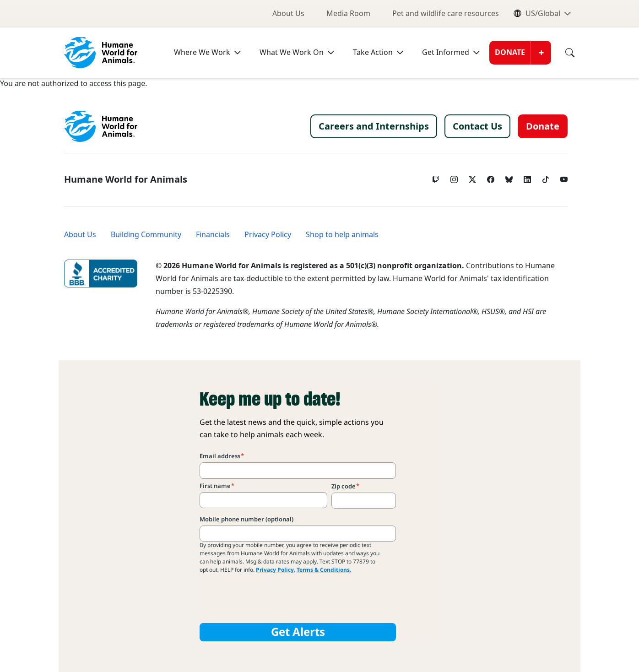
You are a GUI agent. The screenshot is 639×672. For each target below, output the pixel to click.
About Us (288, 14)
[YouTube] (564, 177)
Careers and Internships (374, 126)
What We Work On (292, 52)
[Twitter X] (472, 177)
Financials (213, 235)
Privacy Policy (268, 235)
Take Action (373, 52)
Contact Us (477, 126)
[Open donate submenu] (541, 53)
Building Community (146, 235)
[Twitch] (436, 177)
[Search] (563, 53)
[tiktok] (546, 177)
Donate (510, 52)
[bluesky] (509, 177)
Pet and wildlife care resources (446, 14)
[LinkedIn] (527, 177)
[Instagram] (454, 177)
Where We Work (202, 52)
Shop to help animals (342, 235)
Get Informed (446, 52)
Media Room (348, 14)
